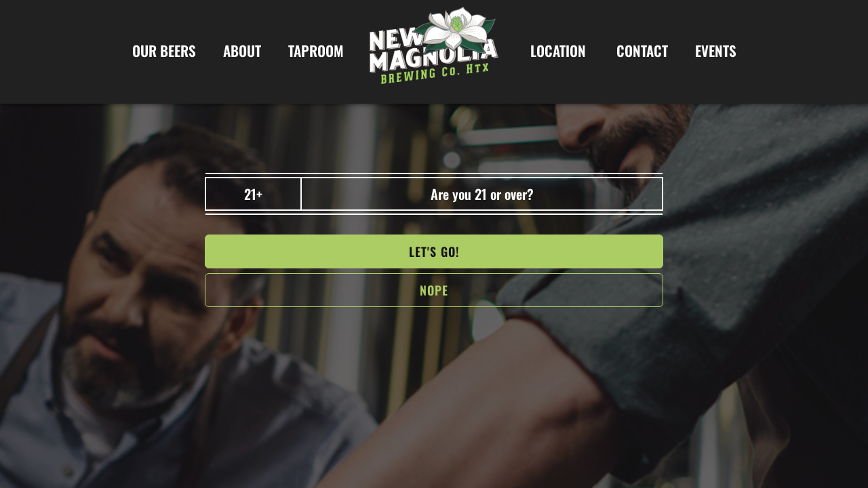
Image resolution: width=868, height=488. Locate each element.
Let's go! (434, 251)
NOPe (434, 290)
